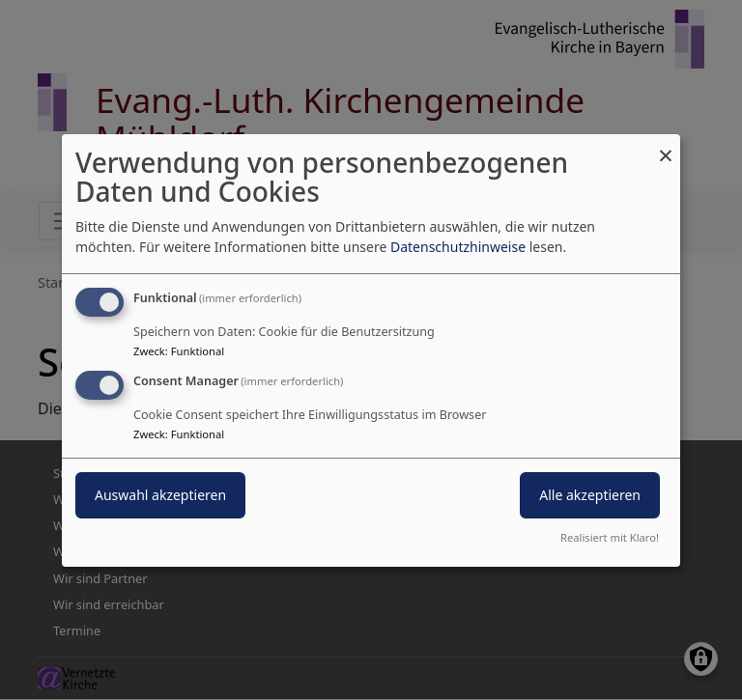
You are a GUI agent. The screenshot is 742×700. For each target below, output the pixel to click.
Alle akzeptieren (590, 495)
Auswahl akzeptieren (160, 495)
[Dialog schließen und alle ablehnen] (666, 145)
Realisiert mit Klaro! (610, 537)
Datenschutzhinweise (458, 247)
